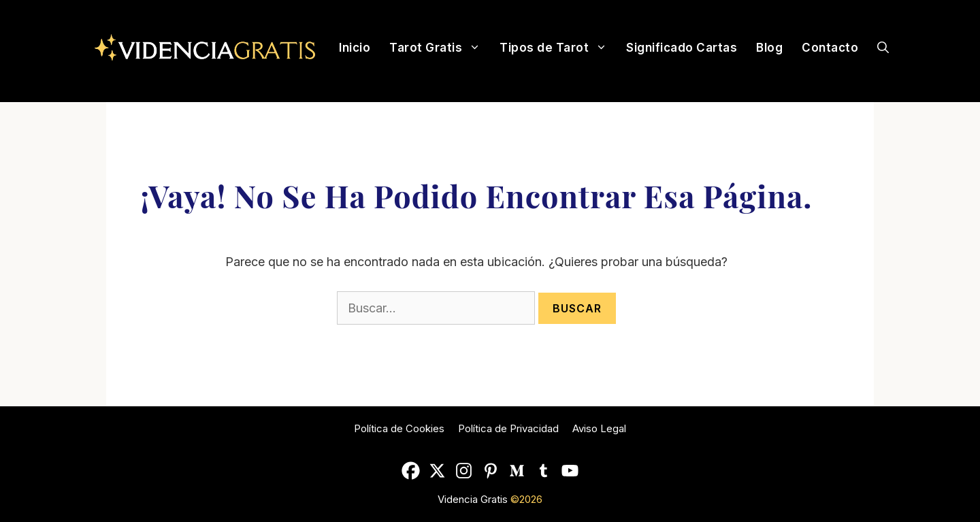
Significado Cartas (682, 48)
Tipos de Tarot (558, 48)
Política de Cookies (399, 428)
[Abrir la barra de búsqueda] (883, 48)
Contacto (830, 48)
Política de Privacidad (508, 428)
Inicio (355, 48)
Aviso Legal (599, 428)
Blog (769, 48)
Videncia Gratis (474, 499)
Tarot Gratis (440, 48)
